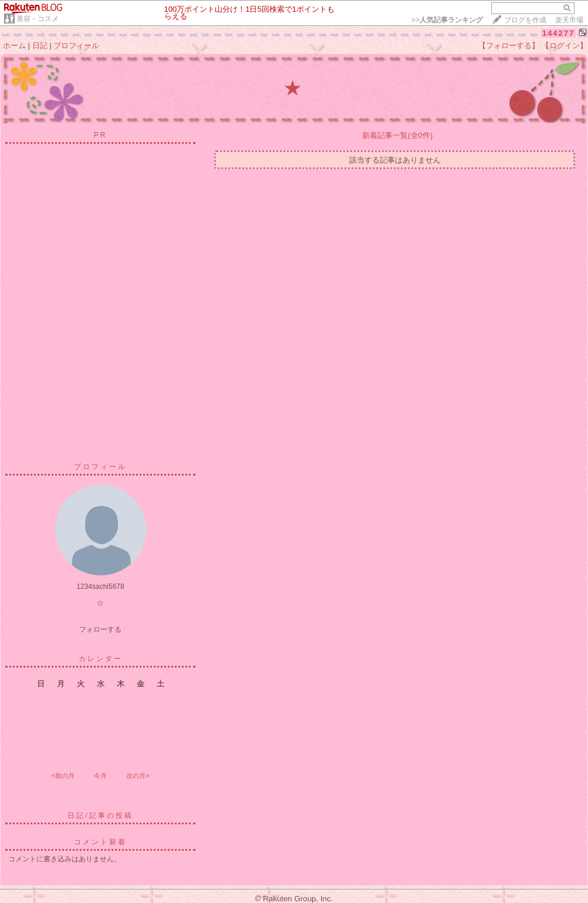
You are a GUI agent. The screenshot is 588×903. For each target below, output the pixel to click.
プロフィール (76, 46)
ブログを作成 (525, 20)
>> (447, 20)
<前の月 (62, 776)
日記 (40, 46)
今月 (100, 776)
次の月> (138, 776)
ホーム (14, 46)
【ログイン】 (565, 46)
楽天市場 (569, 20)
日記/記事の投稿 (100, 816)
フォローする (100, 629)
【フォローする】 (509, 46)
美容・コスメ (38, 19)
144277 (558, 33)
